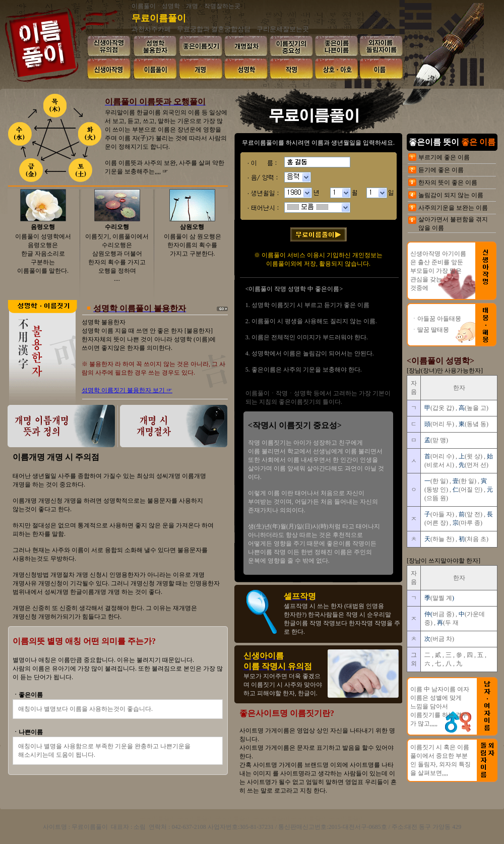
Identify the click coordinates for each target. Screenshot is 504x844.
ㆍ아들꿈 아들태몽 (436, 319)
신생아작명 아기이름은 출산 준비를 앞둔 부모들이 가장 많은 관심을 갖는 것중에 (438, 271)
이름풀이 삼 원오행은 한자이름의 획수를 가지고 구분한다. (193, 245)
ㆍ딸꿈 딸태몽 (430, 330)
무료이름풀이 (159, 18)
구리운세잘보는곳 (283, 29)
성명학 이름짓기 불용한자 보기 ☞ (127, 390)
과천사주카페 (151, 29)
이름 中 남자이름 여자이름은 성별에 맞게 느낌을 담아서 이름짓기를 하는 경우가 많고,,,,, (440, 706)
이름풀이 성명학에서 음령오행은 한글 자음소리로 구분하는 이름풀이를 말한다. (43, 254)
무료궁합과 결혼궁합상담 (214, 29)
